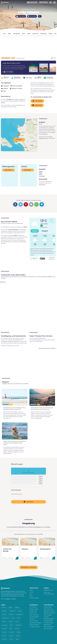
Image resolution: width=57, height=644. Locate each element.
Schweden (12, 632)
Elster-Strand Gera (48, 629)
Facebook (8, 599)
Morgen (45, 231)
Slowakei (4, 636)
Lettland (11, 622)
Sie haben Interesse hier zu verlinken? (47, 348)
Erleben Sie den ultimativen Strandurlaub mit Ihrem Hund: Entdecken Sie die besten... (15, 443)
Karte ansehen (32, 16)
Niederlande (18, 625)
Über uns (31, 592)
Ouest (29, 9)
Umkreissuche (44, 134)
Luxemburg (4, 625)
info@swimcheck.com (48, 590)
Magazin (50, 34)
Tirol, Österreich (33, 607)
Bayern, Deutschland (34, 615)
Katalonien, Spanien (34, 609)
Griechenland (19, 614)
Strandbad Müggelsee (49, 619)
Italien (19, 618)
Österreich (4, 629)
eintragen (9, 170)
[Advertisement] (28, 46)
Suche (54, 132)
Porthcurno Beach (48, 607)
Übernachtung (43, 34)
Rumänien (4, 632)
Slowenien (11, 636)
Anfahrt (9, 34)
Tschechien (4, 639)
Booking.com (3, 282)
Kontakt (31, 596)
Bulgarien (17, 607)
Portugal (17, 629)
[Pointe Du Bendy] (10, 542)
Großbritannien (5, 618)
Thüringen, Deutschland (35, 627)
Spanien (18, 636)
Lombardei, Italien (33, 611)
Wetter (29, 34)
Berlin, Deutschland (34, 621)
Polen (11, 629)
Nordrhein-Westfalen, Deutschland (34, 618)
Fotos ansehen (21, 16)
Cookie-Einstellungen (34, 598)
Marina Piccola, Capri (48, 609)
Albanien (4, 607)
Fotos (4, 34)
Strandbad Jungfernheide (49, 613)
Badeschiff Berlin (47, 625)
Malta (11, 625)
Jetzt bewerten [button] (37, 105)
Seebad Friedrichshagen (49, 611)
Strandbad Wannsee (48, 621)
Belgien (10, 607)
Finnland (4, 614)
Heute (35, 231)
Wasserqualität (42, 185)
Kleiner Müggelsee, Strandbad (48, 616)
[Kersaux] (29, 542)
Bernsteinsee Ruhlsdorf (49, 627)
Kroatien (4, 622)
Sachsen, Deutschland (34, 625)
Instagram (14, 599)
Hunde (17, 438)
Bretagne (33, 9)
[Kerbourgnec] (47, 542)
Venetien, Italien (33, 613)
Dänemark (4, 611)
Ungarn (11, 639)
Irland (13, 618)
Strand (11, 404)
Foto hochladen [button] (37, 101)
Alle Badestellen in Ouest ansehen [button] (28, 567)
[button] (32, 2)
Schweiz (19, 632)
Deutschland (12, 438)
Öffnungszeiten (17, 34)
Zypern (17, 639)
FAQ (31, 594)
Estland (20, 611)
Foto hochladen (8, 72)
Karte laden (19, 140)
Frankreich (24, 9)
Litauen (17, 622)
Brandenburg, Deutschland (35, 623)
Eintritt (24, 34)
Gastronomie (35, 34)
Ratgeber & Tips (6, 404)
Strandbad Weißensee (49, 623)
